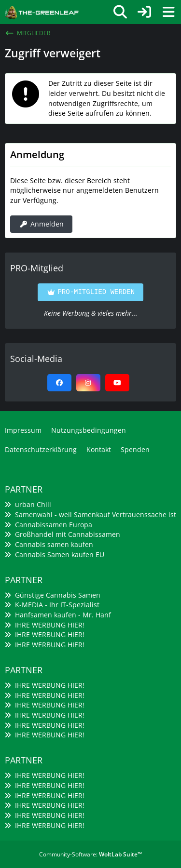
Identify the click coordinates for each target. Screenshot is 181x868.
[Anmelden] (144, 12)
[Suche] (120, 12)
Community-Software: (90, 854)
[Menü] (168, 12)
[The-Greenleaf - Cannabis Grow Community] (42, 11)
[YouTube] (117, 383)
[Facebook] (59, 383)
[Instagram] (88, 383)
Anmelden (41, 224)
